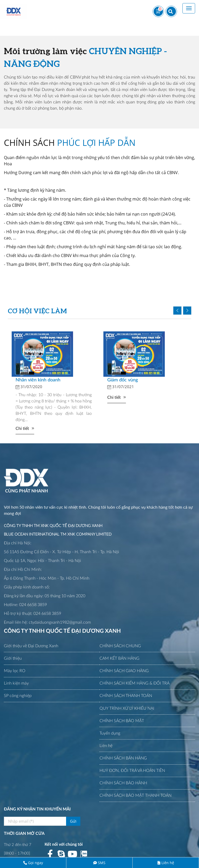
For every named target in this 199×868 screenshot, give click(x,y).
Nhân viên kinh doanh (38, 380)
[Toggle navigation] (189, 8)
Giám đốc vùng (123, 380)
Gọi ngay (35, 863)
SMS (102, 863)
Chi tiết (22, 429)
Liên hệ (168, 863)
